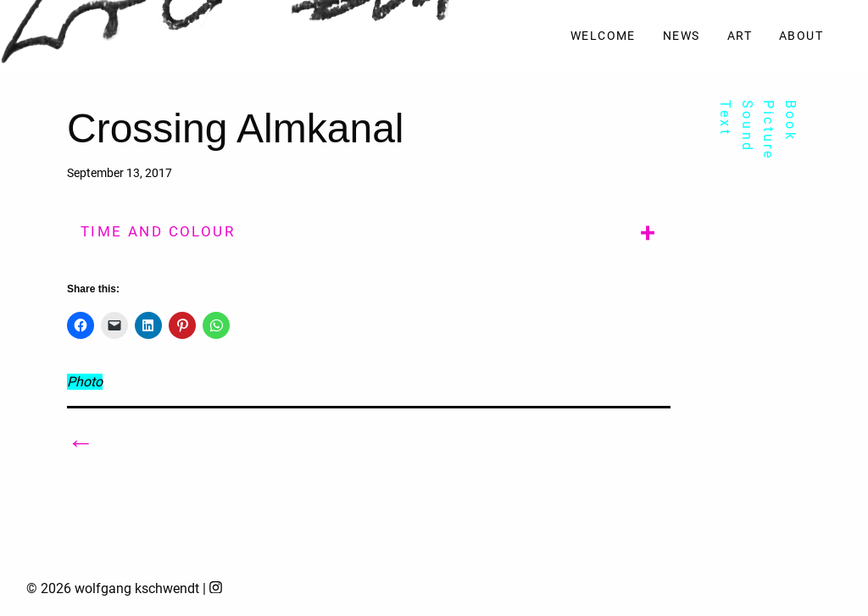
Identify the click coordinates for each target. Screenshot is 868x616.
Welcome (603, 36)
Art (740, 36)
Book (790, 121)
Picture (768, 130)
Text (725, 118)
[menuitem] (603, 37)
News (682, 36)
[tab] (369, 230)
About (801, 36)
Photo (85, 382)
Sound (747, 126)
